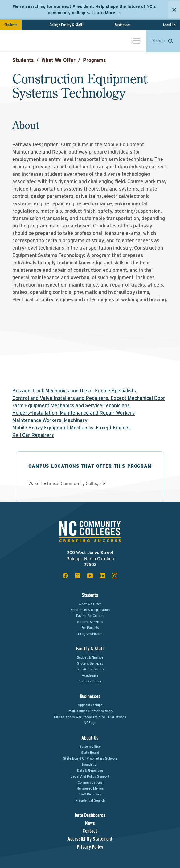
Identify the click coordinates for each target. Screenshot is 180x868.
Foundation (90, 764)
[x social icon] (78, 576)
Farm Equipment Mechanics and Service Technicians (71, 406)
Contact (90, 831)
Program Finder (90, 634)
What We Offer (58, 60)
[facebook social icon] (65, 576)
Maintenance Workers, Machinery (50, 420)
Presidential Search (90, 800)
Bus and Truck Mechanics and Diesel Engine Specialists (74, 391)
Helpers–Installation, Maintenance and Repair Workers (74, 413)
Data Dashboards (90, 815)
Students (11, 25)
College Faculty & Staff (66, 25)
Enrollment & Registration (90, 610)
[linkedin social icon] (102, 576)
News (90, 823)
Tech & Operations (90, 669)
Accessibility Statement (90, 839)
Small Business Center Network (90, 711)
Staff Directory (90, 794)
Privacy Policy (90, 847)
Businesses (123, 25)
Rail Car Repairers (33, 435)
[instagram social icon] (115, 576)
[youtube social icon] (90, 576)
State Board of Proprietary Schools (90, 758)
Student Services (90, 622)
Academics (90, 675)
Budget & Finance (90, 657)
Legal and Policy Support (90, 776)
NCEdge (90, 723)
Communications (90, 782)
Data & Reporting (90, 770)
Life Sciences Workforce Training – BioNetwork (90, 717)
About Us (169, 25)
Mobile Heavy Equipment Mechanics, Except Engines (72, 428)
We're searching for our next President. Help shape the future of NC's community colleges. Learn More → (84, 10)
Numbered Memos (90, 788)
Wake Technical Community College (64, 484)
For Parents (90, 628)
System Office (90, 746)
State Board (90, 753)
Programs (94, 60)
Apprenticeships (90, 705)
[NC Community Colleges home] (31, 41)
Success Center (90, 681)
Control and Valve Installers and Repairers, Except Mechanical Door (89, 398)
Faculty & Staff (90, 649)
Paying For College (90, 616)
